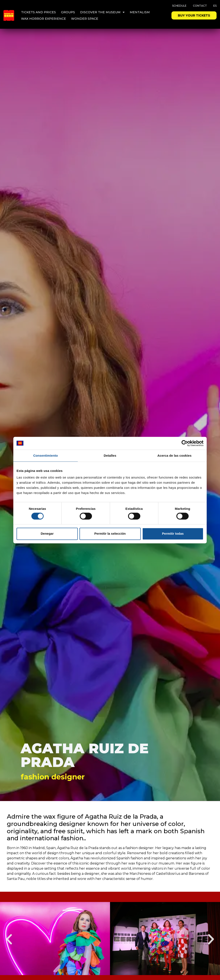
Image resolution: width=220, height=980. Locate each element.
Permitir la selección (110, 534)
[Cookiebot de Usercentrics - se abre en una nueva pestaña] (185, 443)
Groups (68, 12)
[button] (9, 939)
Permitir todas (173, 534)
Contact (200, 6)
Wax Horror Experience (44, 19)
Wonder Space (85, 19)
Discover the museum (102, 12)
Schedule (179, 6)
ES (215, 6)
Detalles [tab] (110, 455)
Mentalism (140, 12)
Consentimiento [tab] (46, 455)
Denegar (47, 534)
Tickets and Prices (38, 12)
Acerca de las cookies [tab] (175, 455)
